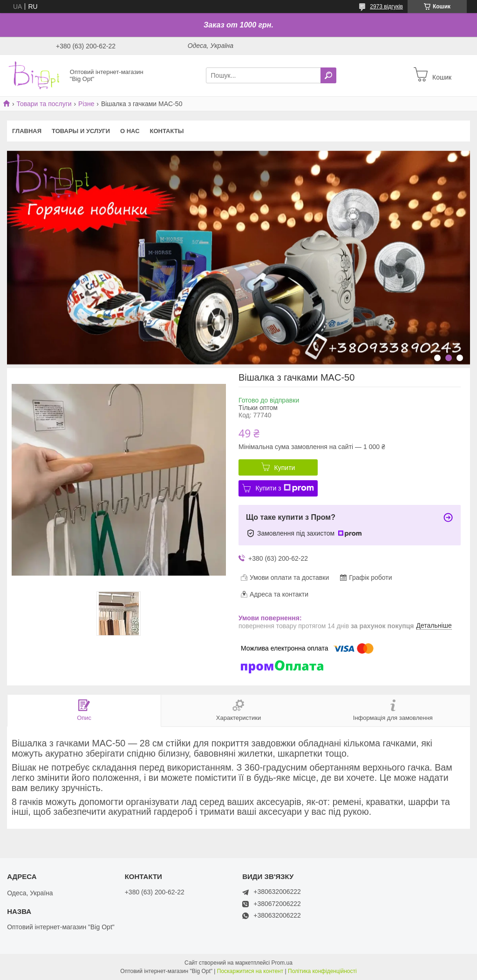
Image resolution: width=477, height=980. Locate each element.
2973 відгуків (386, 7)
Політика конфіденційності (322, 971)
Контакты (167, 131)
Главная (27, 131)
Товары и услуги (81, 131)
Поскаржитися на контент (250, 971)
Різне (86, 104)
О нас (130, 131)
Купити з (284, 488)
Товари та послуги (44, 104)
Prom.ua (282, 963)
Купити (285, 468)
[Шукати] (328, 75)
